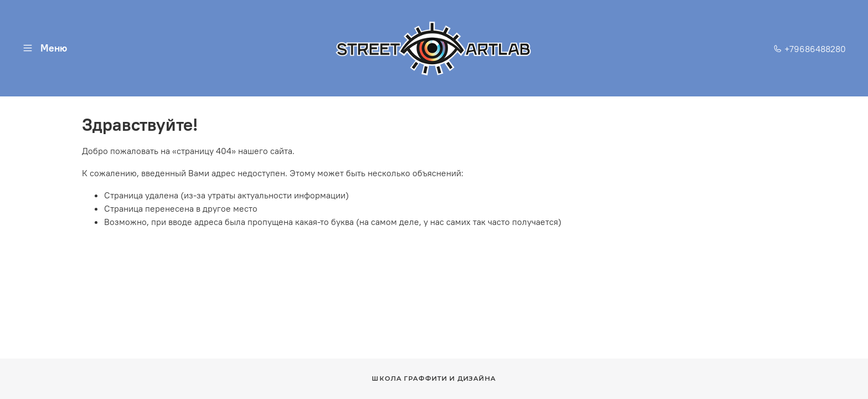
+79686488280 (810, 49)
